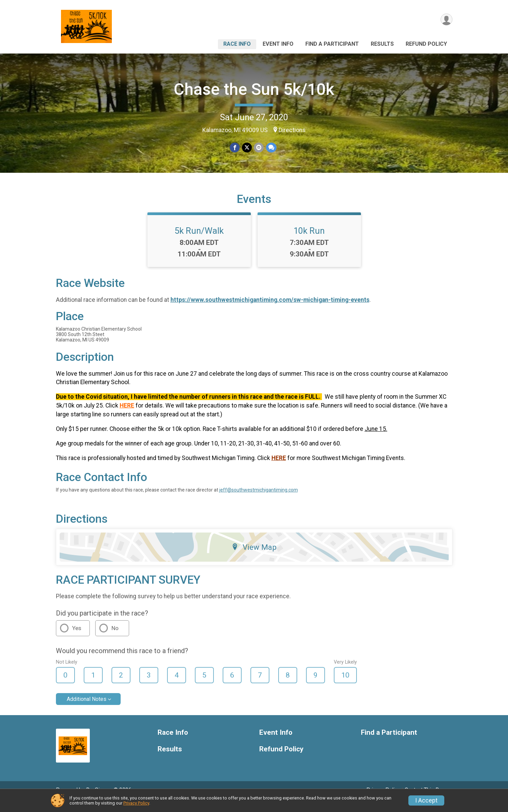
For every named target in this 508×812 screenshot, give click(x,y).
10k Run (309, 240)
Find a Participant (332, 44)
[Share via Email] (259, 148)
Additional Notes (87, 709)
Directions (292, 130)
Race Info (237, 44)
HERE (127, 415)
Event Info (278, 44)
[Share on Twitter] (247, 148)
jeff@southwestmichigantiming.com (259, 499)
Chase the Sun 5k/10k (254, 89)
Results (382, 44)
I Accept (426, 800)
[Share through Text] (271, 148)
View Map (254, 557)
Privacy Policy (136, 803)
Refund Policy (426, 44)
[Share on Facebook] (235, 148)
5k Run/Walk (199, 240)
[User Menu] (446, 20)
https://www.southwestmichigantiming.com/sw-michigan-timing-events (270, 309)
